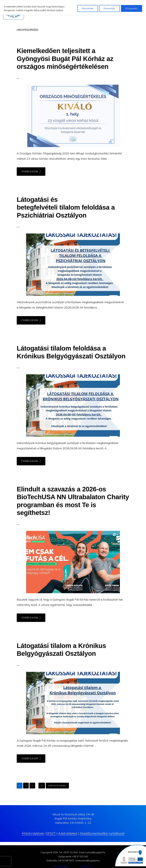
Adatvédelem (68, 833)
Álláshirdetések (33, 833)
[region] (73, 7)
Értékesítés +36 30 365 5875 (60, 861)
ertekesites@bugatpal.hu (88, 861)
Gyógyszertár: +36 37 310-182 (73, 856)
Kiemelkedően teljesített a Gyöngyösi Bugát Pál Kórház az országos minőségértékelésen (65, 59)
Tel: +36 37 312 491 (69, 852)
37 (43, 785)
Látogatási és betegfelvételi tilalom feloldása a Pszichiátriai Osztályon (66, 207)
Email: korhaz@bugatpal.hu (92, 852)
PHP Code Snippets (61, 866)
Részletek (88, 8)
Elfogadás (132, 8)
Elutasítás (109, 8)
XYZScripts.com (86, 866)
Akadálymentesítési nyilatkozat (102, 833)
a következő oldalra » (57, 785)
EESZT (51, 833)
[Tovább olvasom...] (33, 173)
